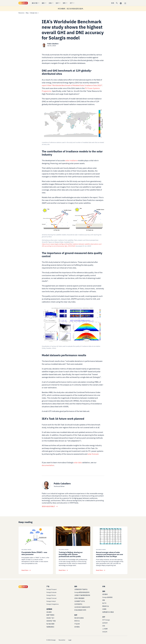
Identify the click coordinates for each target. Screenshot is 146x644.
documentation (48, 465)
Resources (21, 13)
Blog (27, 13)
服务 (44, 3)
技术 (58, 3)
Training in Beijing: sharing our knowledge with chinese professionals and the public (71, 554)
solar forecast (93, 454)
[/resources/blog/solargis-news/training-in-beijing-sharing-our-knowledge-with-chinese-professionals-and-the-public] (73, 536)
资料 (65, 3)
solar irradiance (71, 160)
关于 (72, 3)
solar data (78, 462)
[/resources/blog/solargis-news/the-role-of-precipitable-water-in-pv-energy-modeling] (36, 536)
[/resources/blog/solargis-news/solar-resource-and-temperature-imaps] (110, 536)
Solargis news (34, 13)
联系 (113, 3)
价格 (51, 3)
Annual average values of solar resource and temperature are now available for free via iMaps (110, 554)
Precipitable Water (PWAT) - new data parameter (34, 553)
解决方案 (36, 3)
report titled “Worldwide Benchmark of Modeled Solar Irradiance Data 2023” (72, 85)
